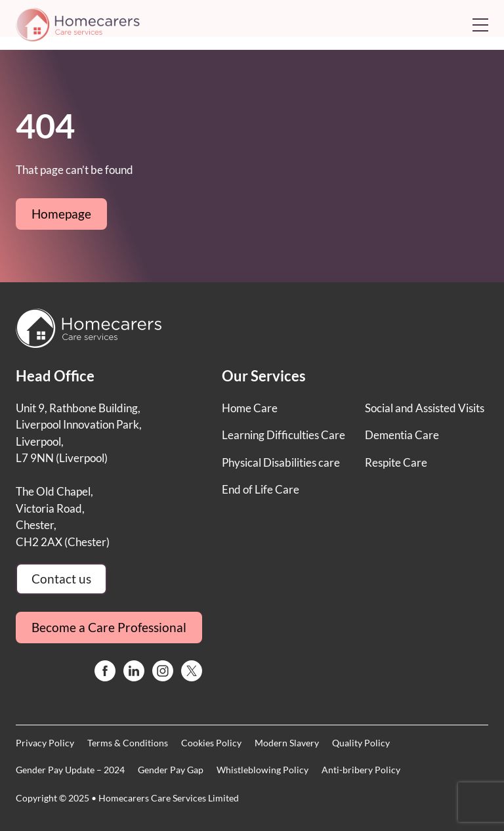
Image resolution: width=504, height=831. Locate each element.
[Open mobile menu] (480, 25)
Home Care (250, 408)
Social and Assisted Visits (425, 408)
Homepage (61, 214)
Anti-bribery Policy (361, 770)
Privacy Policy (45, 743)
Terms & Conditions (128, 743)
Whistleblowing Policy (262, 770)
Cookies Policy (211, 743)
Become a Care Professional (109, 627)
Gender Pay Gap (171, 770)
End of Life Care (261, 489)
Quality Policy (361, 743)
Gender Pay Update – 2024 (70, 770)
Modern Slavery (287, 743)
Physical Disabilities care (281, 462)
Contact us (61, 579)
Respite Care (396, 462)
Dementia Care (402, 435)
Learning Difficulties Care (283, 435)
